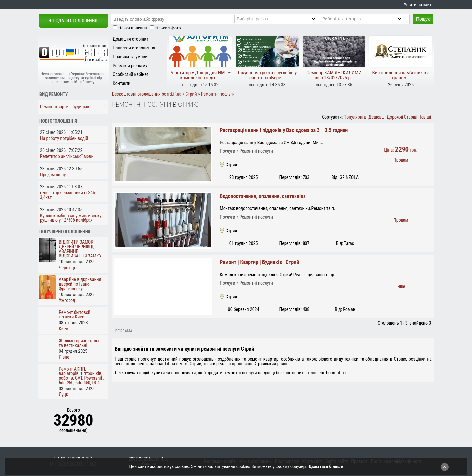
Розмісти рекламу (130, 66)
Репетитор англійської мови (67, 156)
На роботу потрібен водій (64, 138)
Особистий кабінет (131, 74)
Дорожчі (395, 117)
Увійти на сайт (418, 5)
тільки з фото (168, 28)
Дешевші (377, 117)
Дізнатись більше (326, 466)
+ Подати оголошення (73, 21)
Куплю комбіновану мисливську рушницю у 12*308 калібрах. (71, 218)
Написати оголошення (134, 48)
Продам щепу (53, 175)
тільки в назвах (133, 28)
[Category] (367, 19)
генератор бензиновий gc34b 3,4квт (68, 195)
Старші (410, 117)
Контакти (122, 83)
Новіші (425, 117)
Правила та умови (130, 57)
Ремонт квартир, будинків (65, 107)
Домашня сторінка (131, 39)
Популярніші (356, 117)
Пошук (423, 19)
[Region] (282, 19)
